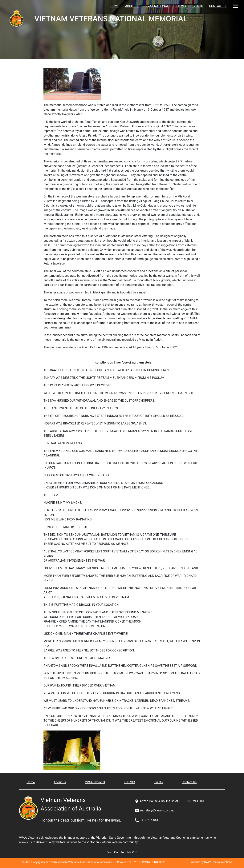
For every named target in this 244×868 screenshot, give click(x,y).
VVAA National (157, 6)
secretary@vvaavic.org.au (157, 810)
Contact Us (218, 6)
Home (115, 6)
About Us (132, 6)
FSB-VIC (180, 6)
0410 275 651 (149, 820)
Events (197, 6)
